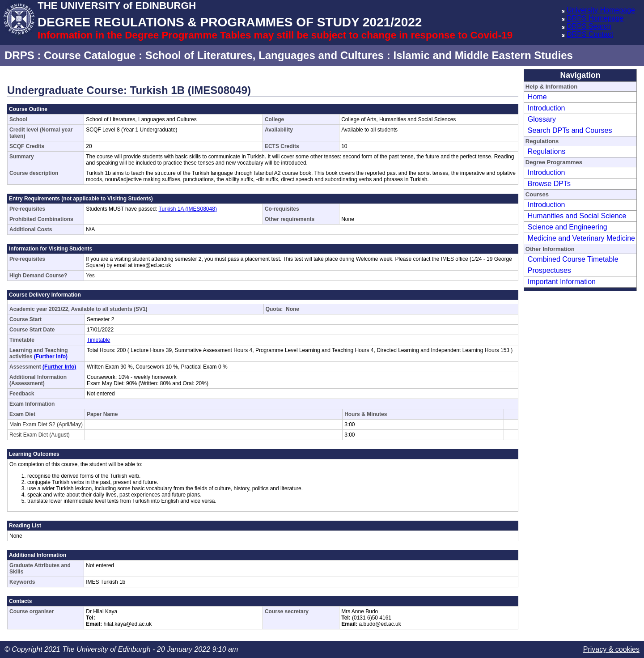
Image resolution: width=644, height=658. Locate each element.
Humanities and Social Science (577, 216)
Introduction (547, 108)
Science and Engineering (568, 227)
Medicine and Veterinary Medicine (581, 238)
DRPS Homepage (595, 18)
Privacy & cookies (611, 649)
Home (537, 97)
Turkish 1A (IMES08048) (188, 209)
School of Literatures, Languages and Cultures (265, 55)
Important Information (562, 282)
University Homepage (601, 10)
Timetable (98, 340)
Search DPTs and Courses (570, 130)
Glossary (542, 119)
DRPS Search (589, 26)
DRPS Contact (590, 34)
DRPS (19, 55)
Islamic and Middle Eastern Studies (483, 55)
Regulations (547, 151)
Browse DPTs (549, 184)
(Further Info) (51, 357)
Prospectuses (549, 270)
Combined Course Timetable (573, 259)
